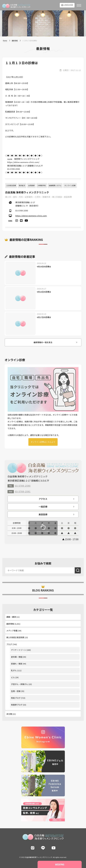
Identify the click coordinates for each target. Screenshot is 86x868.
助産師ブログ (17, 705)
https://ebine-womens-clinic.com (31, 216)
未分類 (9, 714)
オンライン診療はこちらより (43, 442)
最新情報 (10, 624)
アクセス (43, 499)
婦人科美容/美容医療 (15, 637)
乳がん (14, 670)
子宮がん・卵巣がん (20, 684)
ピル (13, 677)
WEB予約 (60, 864)
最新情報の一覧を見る (43, 342)
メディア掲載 (12, 631)
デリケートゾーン (18, 650)
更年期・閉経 (17, 657)
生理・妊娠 (16, 691)
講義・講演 (11, 617)
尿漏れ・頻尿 (17, 664)
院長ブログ (16, 698)
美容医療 (43, 514)
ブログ (9, 644)
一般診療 (43, 507)
